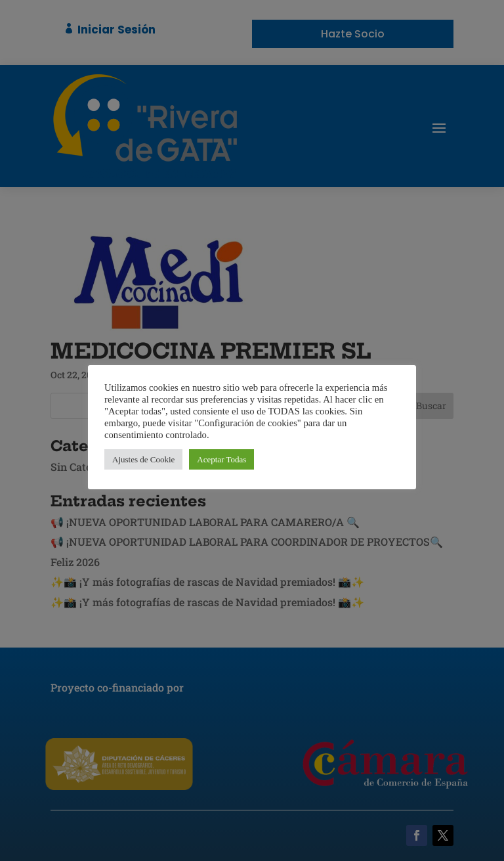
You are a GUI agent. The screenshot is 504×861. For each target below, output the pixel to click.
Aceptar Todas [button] (221, 459)
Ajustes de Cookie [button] (143, 459)
